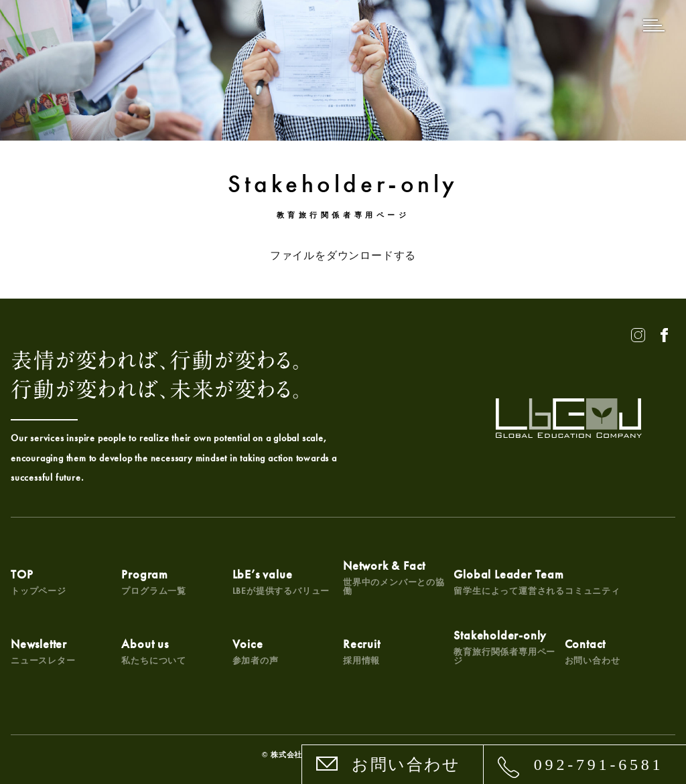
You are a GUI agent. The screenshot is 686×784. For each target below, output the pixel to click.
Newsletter (43, 651)
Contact (593, 651)
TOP (39, 581)
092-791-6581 (599, 765)
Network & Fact (398, 577)
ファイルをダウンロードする (343, 255)
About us (154, 651)
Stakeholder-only (509, 647)
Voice (256, 651)
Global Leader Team (537, 581)
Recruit (362, 651)
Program (154, 581)
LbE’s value (281, 581)
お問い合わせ (406, 765)
